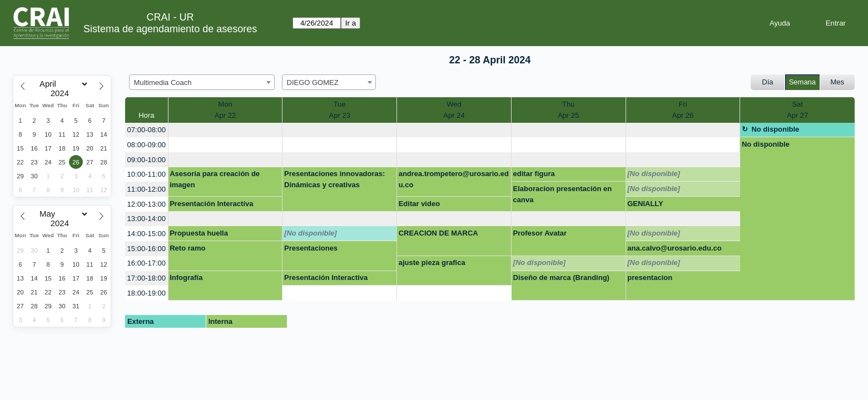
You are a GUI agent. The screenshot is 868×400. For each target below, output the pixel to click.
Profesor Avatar (540, 233)
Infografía (186, 277)
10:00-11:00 (147, 174)
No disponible (775, 129)
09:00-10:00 (147, 160)
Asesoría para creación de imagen (215, 179)
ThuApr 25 (568, 110)
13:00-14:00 (147, 219)
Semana (802, 82)
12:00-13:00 (147, 204)
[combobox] (202, 82)
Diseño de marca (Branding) (561, 277)
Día (767, 82)
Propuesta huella (199, 233)
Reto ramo (187, 248)
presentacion (650, 277)
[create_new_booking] (225, 130)
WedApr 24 (454, 110)
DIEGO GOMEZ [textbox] (313, 82)
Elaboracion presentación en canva (563, 194)
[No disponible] (654, 174)
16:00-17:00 (147, 263)
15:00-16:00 (147, 249)
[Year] (62, 93)
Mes (838, 82)
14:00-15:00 (147, 234)
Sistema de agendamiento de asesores (170, 29)
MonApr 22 (225, 110)
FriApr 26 (683, 110)
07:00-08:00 (147, 130)
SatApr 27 (797, 110)
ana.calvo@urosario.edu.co (674, 248)
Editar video (419, 204)
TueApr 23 (340, 110)
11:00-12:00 (147, 189)
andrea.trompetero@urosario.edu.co (454, 179)
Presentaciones (311, 248)
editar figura (534, 174)
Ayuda (780, 23)
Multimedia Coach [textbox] (163, 82)
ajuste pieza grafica (432, 262)
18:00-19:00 (147, 293)
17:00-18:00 (147, 278)
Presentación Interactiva (211, 204)
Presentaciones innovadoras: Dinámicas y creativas (334, 179)
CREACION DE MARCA (438, 233)
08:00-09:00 (147, 145)
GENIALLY (645, 204)
